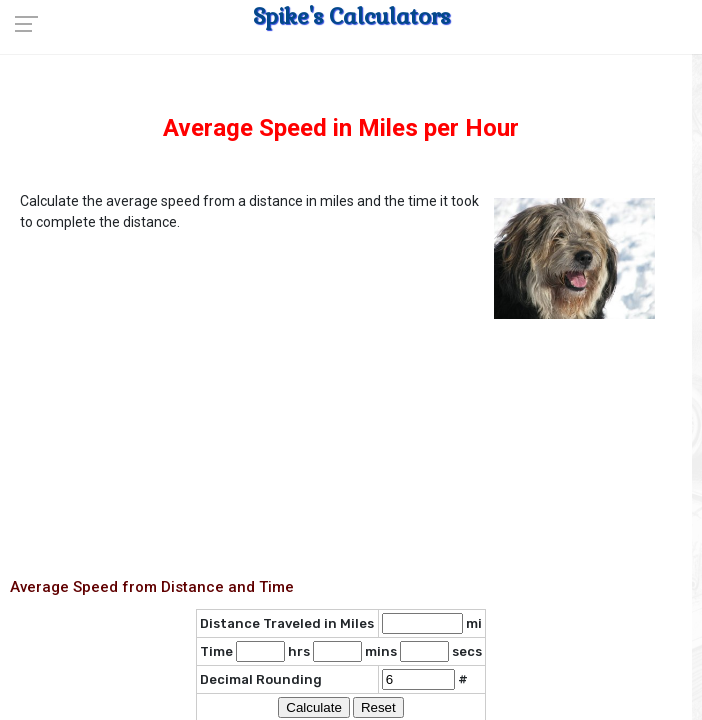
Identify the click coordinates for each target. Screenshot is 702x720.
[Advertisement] (341, 466)
